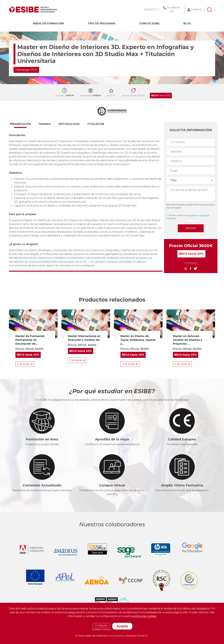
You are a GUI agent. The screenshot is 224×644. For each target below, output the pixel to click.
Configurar (101, 625)
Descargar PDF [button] (26, 70)
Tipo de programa (101, 24)
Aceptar (122, 626)
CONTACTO (150, 10)
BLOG (187, 24)
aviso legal (191, 215)
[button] (23, 126)
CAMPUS (196, 10)
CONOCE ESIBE (149, 24)
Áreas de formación (48, 24)
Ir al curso (25, 364)
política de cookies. (145, 616)
